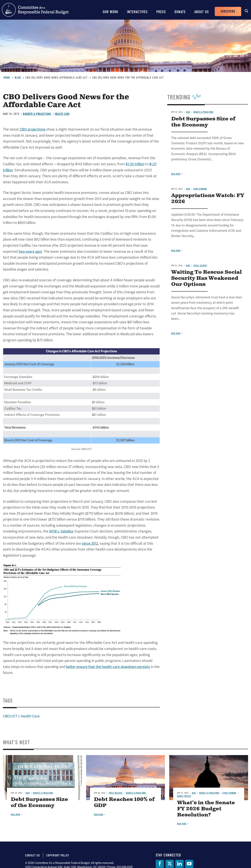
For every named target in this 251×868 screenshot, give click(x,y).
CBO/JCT (10, 716)
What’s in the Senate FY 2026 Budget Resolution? (206, 809)
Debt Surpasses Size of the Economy (203, 122)
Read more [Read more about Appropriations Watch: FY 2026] (176, 251)
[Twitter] (170, 864)
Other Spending (200, 189)
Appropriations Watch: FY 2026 (208, 199)
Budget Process (184, 796)
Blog (18, 78)
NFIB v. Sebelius (61, 531)
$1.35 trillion (135, 164)
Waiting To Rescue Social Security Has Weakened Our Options (206, 278)
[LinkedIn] (179, 864)
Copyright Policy (58, 855)
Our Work (111, 12)
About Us (202, 12)
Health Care (62, 114)
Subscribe (228, 11)
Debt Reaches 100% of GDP (124, 803)
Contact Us (32, 855)
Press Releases (116, 793)
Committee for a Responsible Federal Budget (35, 10)
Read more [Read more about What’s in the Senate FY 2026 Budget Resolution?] (182, 824)
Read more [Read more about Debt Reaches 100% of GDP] (99, 815)
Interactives (137, 12)
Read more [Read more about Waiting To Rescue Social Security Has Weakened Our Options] (176, 333)
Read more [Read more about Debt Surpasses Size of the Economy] (176, 174)
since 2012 (90, 543)
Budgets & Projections (37, 114)
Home (7, 78)
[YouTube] (189, 864)
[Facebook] (160, 864)
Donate (180, 12)
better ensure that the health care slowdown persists (108, 667)
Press (161, 12)
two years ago (30, 251)
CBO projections (33, 129)
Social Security (200, 266)
